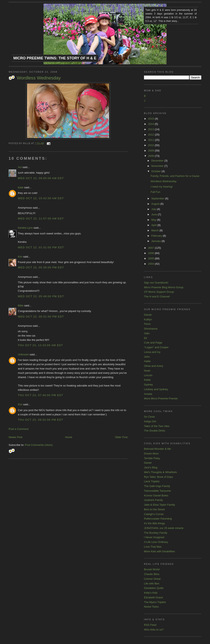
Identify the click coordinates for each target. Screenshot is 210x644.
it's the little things (154, 523)
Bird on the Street (154, 509)
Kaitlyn (148, 319)
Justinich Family (153, 500)
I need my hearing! (162, 187)
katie (21, 187)
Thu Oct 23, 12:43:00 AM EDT (41, 345)
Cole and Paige (153, 343)
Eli (145, 338)
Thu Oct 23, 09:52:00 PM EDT (41, 420)
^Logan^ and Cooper (156, 347)
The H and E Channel (157, 297)
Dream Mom (151, 454)
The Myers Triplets (155, 602)
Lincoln (148, 375)
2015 (151, 119)
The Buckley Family (156, 533)
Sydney (148, 385)
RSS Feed (150, 625)
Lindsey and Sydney (156, 389)
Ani (20, 167)
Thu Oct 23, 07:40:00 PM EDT (41, 395)
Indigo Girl (150, 421)
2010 (151, 145)
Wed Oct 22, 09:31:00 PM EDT (41, 317)
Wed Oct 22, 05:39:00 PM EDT (41, 267)
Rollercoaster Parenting (158, 519)
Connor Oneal (152, 579)
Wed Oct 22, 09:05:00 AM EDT (41, 178)
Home (69, 437)
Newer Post (15, 437)
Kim (20, 257)
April (154, 225)
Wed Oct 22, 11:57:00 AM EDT (41, 219)
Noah (147, 371)
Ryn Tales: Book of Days (158, 477)
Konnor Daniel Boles (156, 495)
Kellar (147, 380)
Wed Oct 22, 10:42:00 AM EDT (41, 198)
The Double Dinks (155, 431)
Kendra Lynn (25, 228)
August (156, 204)
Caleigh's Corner (154, 514)
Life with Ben (152, 584)
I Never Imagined (154, 537)
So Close (149, 417)
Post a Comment (19, 429)
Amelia (148, 394)
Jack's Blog (151, 467)
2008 (151, 156)
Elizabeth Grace (154, 597)
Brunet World (152, 569)
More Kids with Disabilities (159, 551)
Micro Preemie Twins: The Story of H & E (55, 58)
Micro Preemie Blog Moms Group (164, 287)
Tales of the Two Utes (157, 426)
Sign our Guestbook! (156, 283)
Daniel (148, 463)
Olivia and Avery (154, 366)
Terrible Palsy (152, 458)
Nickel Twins (151, 607)
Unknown (23, 354)
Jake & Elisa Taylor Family (159, 505)
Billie (21, 306)
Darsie (148, 315)
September (158, 198)
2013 (151, 129)
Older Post (121, 437)
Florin (147, 324)
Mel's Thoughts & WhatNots (160, 472)
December (158, 161)
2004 (151, 264)
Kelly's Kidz (151, 593)
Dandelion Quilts (154, 588)
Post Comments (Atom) (39, 445)
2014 (151, 124)
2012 (151, 135)
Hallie (147, 361)
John (147, 357)
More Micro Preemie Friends (161, 398)
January (156, 241)
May (154, 220)
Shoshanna (151, 329)
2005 (151, 258)
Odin (147, 333)
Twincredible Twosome (157, 491)
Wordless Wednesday (39, 78)
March (155, 230)
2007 (151, 248)
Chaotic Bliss (152, 574)
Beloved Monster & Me (157, 449)
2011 (151, 140)
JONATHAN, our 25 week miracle (164, 528)
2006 (151, 253)
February (157, 236)
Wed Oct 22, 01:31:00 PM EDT (41, 247)
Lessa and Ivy (152, 352)
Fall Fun (155, 192)
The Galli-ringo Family (157, 486)
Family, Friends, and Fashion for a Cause (175, 176)
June (155, 214)
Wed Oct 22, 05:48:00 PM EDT (41, 296)
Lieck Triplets (152, 481)
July (154, 209)
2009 (151, 151)
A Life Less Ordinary (156, 542)
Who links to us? (154, 630)
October (156, 171)
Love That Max (153, 547)
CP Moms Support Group (159, 292)
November (158, 166)
